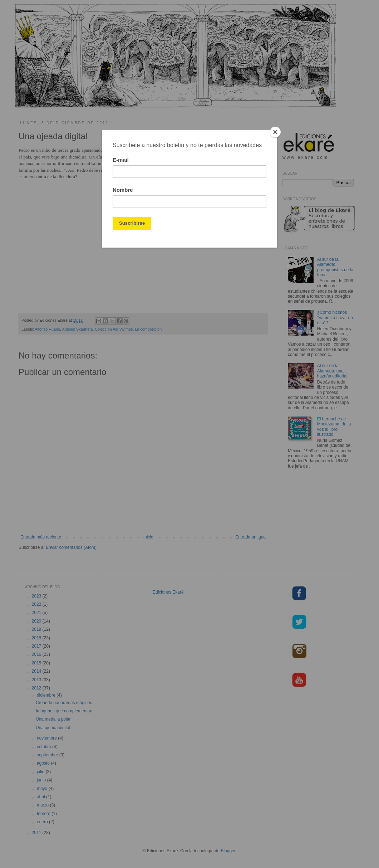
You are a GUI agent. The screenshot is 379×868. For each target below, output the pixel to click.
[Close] (275, 132)
